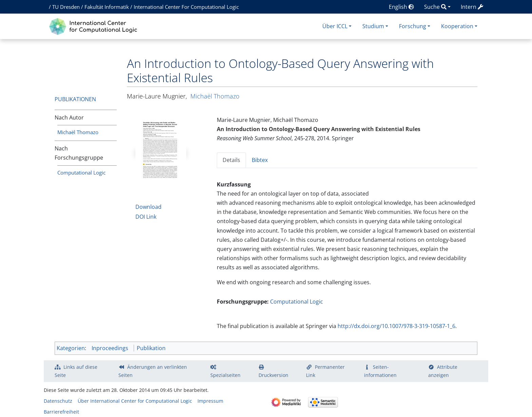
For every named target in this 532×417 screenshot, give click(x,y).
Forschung (413, 26)
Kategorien (71, 348)
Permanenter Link (325, 371)
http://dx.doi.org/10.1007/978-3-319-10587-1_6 (396, 326)
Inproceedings (110, 348)
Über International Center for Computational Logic (135, 401)
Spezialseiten (225, 375)
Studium (373, 26)
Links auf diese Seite (76, 371)
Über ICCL (335, 26)
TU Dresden (66, 7)
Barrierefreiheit (61, 412)
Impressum (210, 401)
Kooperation (457, 26)
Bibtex (260, 160)
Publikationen (75, 99)
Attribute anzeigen (443, 371)
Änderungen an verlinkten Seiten (153, 371)
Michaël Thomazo (78, 132)
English (401, 7)
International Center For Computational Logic (186, 7)
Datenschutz (58, 401)
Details (231, 160)
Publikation (151, 348)
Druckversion (273, 375)
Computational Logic (81, 173)
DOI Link (146, 217)
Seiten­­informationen (380, 371)
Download (148, 207)
